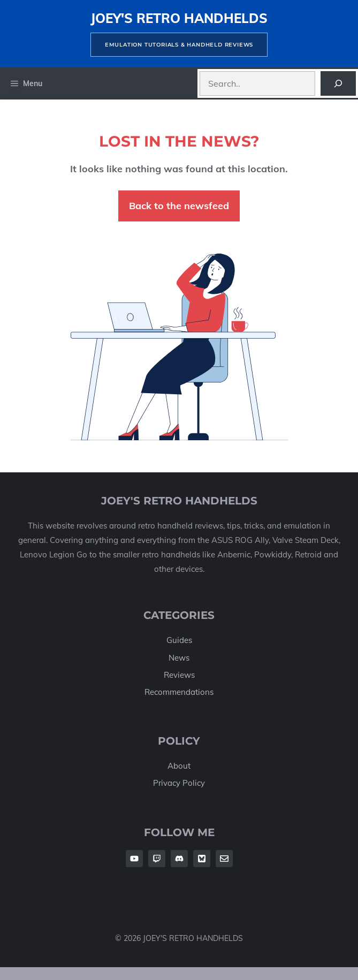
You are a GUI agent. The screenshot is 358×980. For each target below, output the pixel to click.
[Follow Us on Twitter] (202, 859)
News (179, 658)
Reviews (179, 675)
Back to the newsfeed (179, 206)
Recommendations (179, 692)
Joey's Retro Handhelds (179, 18)
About (179, 766)
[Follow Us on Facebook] (134, 859)
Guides (179, 640)
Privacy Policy (179, 783)
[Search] (338, 83)
